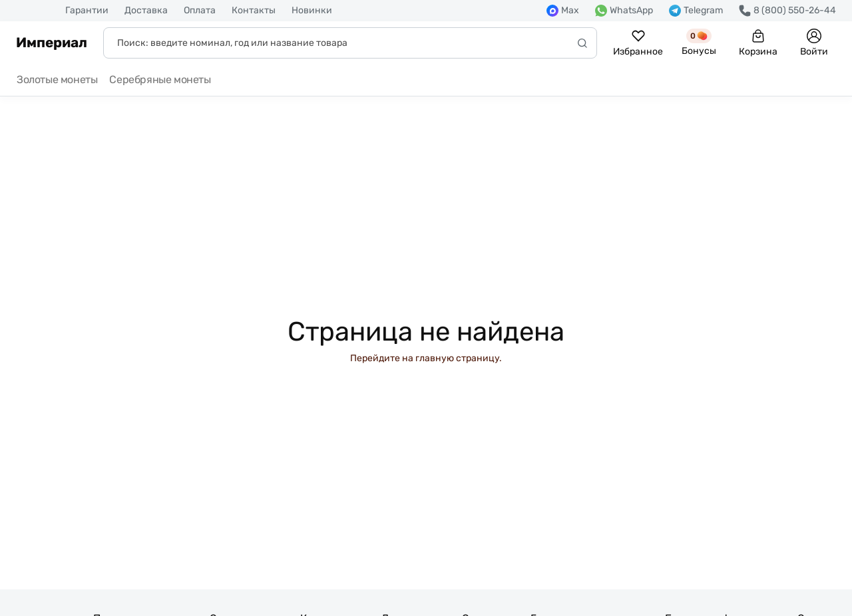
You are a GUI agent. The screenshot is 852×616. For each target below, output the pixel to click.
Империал (52, 43)
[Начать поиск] (582, 43)
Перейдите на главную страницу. (426, 358)
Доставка (146, 11)
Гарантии (87, 11)
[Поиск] (350, 43)
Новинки (312, 11)
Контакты (254, 11)
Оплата (200, 11)
